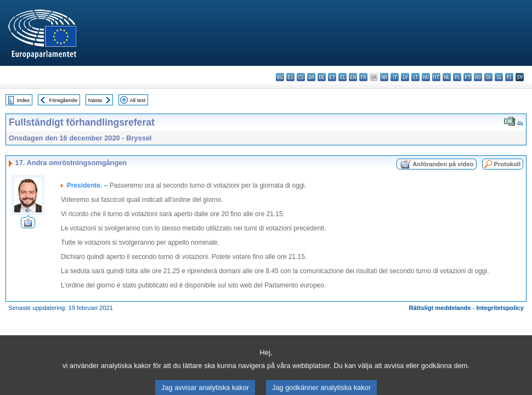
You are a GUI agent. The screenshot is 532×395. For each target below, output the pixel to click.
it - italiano (395, 77)
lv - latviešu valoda (405, 77)
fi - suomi (509, 77)
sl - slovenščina (499, 77)
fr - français (363, 77)
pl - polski (457, 77)
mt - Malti (436, 77)
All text (137, 100)
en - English (353, 77)
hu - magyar (426, 77)
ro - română (478, 77)
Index (23, 100)
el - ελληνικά (343, 77)
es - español (290, 77)
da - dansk (311, 77)
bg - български (280, 77)
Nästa (95, 100)
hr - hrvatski (384, 77)
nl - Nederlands (447, 77)
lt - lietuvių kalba (415, 77)
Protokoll (507, 164)
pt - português (468, 77)
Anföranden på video (443, 164)
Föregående (64, 100)
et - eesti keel (332, 77)
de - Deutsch (322, 77)
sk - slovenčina (488, 77)
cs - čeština (301, 77)
